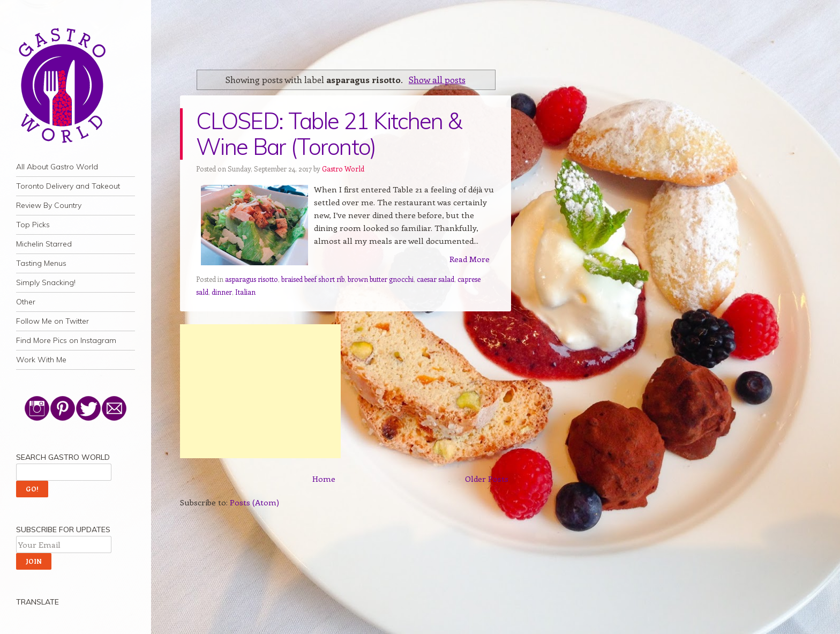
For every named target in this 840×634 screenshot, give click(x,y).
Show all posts (437, 79)
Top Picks (33, 225)
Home (324, 479)
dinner (222, 292)
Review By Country (49, 205)
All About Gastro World (57, 167)
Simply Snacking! (46, 282)
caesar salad (436, 279)
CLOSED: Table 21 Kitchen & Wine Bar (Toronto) (329, 134)
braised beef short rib (313, 279)
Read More (470, 259)
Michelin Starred (44, 244)
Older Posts (487, 479)
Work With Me (41, 360)
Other (26, 302)
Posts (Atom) (254, 502)
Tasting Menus (41, 263)
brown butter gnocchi (381, 279)
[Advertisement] (260, 391)
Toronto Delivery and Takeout (68, 186)
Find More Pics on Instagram (66, 340)
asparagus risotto (252, 279)
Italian (245, 292)
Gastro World (343, 169)
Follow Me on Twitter (52, 321)
